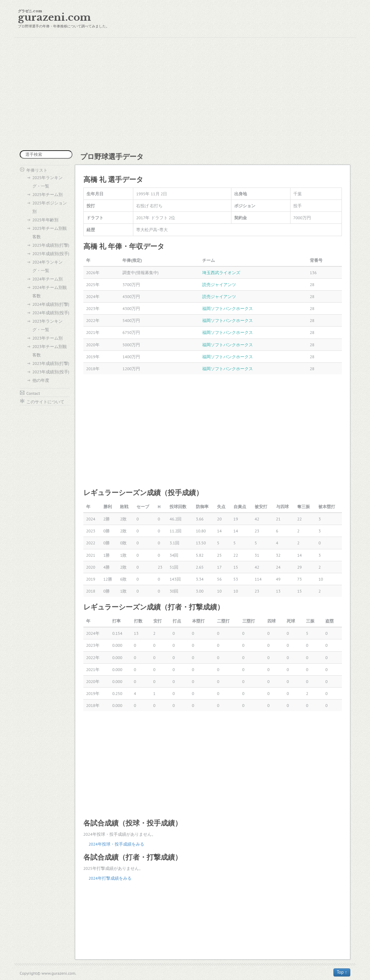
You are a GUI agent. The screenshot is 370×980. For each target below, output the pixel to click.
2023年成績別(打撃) (51, 363)
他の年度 (41, 380)
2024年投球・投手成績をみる (116, 844)
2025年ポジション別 (50, 207)
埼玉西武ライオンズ (221, 273)
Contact (33, 393)
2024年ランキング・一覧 (47, 266)
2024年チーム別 (47, 279)
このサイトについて (45, 402)
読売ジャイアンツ (219, 284)
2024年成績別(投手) (51, 313)
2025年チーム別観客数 (50, 232)
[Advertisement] (185, 94)
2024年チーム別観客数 (50, 292)
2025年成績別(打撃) (51, 245)
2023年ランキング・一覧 (47, 325)
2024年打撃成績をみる (110, 878)
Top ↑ (342, 972)
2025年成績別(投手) (51, 254)
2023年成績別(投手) (51, 372)
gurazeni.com (55, 17)
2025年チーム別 (47, 194)
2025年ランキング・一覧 (47, 182)
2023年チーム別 (47, 338)
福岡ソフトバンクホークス (228, 308)
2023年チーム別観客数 (50, 351)
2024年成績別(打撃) (51, 304)
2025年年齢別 (45, 220)
